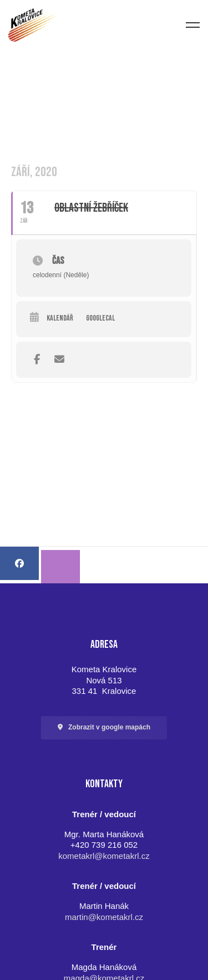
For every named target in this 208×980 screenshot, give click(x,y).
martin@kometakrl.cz (104, 917)
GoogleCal (100, 318)
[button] (104, 728)
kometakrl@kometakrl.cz (104, 856)
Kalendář (60, 318)
